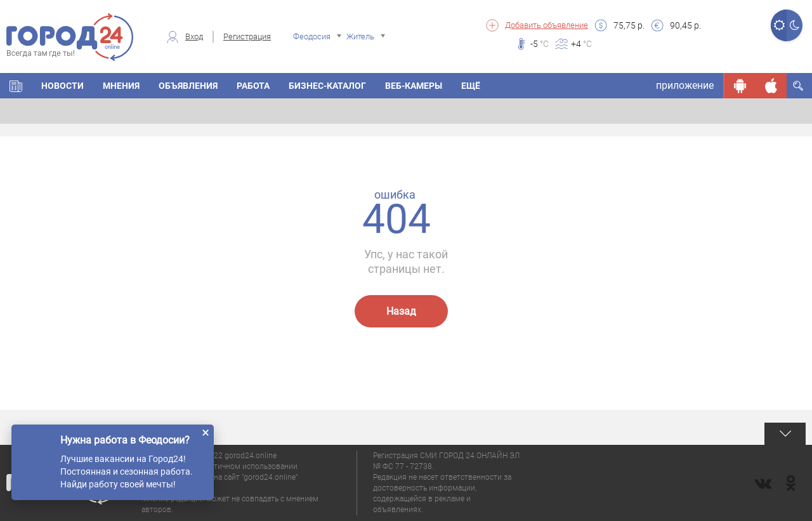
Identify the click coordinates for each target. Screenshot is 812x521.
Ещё (471, 86)
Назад (401, 311)
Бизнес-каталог (327, 86)
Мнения (121, 86)
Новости (62, 86)
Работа (253, 86)
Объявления (188, 86)
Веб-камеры (414, 86)
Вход (194, 36)
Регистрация (247, 36)
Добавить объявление (547, 25)
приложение (685, 85)
